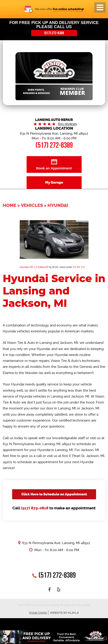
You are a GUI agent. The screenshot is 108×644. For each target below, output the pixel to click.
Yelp (59, 590)
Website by (64, 613)
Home (10, 205)
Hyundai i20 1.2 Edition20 (34, 267)
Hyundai (58, 205)
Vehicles (32, 205)
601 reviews (67, 124)
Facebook (50, 590)
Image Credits (38, 613)
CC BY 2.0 (79, 267)
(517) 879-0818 (35, 508)
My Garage (54, 182)
